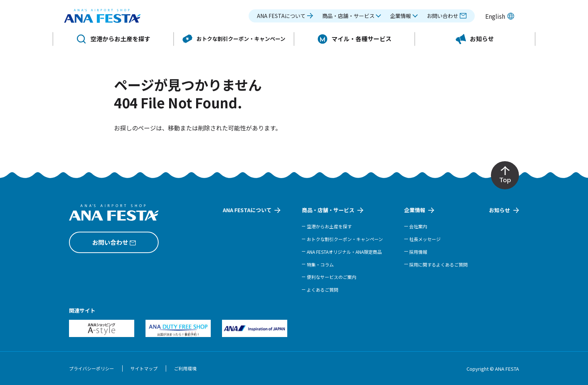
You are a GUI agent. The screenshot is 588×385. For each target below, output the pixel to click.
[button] (352, 18)
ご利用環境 (185, 368)
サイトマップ (144, 368)
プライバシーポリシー (91, 368)
